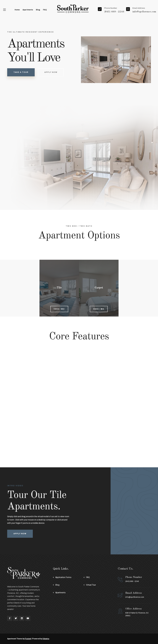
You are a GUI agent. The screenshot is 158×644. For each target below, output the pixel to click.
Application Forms (63, 577)
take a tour (21, 72)
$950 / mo (59, 309)
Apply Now (51, 72)
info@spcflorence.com (135, 597)
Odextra (46, 639)
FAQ (45, 10)
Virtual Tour (91, 585)
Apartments (28, 10)
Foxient (28, 639)
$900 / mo (99, 309)
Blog (38, 10)
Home (17, 10)
